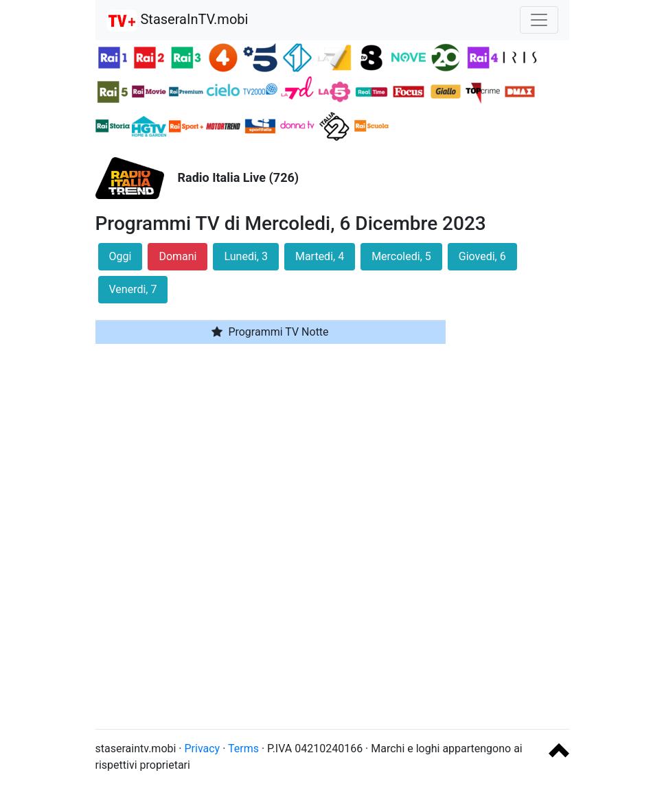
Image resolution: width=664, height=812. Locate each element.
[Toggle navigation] (539, 20)
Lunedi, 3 (245, 256)
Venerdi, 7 (133, 289)
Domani (178, 256)
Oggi (121, 256)
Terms (243, 749)
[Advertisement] (518, 512)
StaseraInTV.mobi (178, 21)
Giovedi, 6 (482, 256)
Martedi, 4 (320, 256)
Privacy (203, 749)
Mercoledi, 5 (401, 256)
